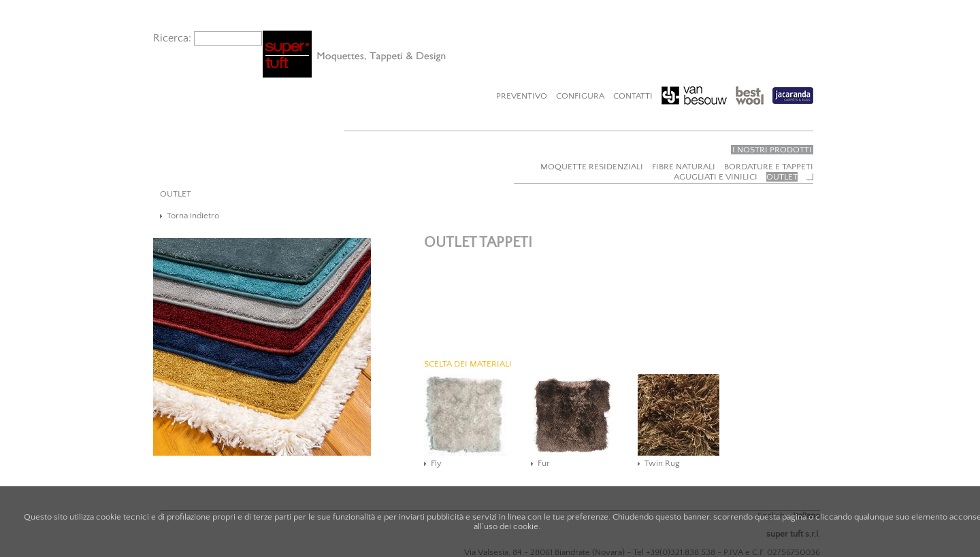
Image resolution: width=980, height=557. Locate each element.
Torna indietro (193, 216)
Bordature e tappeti (769, 167)
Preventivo (522, 96)
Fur (544, 463)
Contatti (633, 96)
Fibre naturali (684, 167)
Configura (580, 96)
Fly (436, 463)
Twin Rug (662, 463)
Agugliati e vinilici (716, 177)
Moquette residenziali (592, 167)
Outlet (782, 177)
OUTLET (176, 194)
